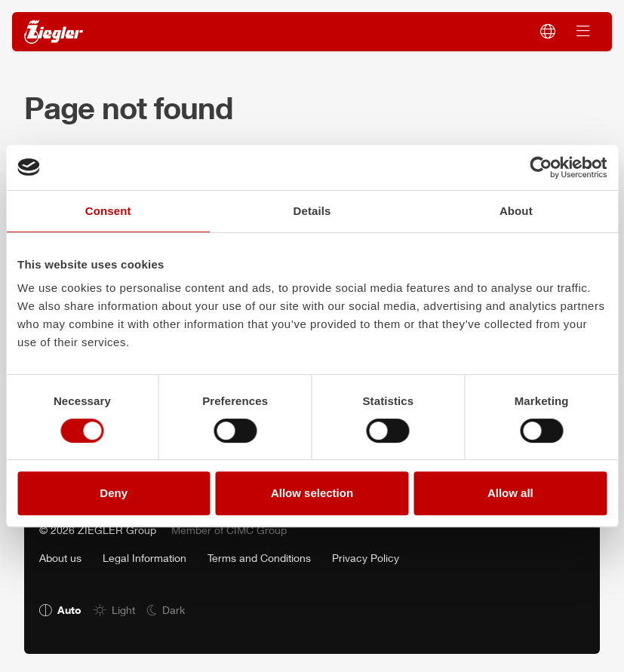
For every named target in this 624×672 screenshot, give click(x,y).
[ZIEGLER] (54, 32)
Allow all (510, 493)
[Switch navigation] (583, 32)
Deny (114, 493)
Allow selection (312, 493)
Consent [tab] (108, 211)
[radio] (60, 610)
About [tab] (516, 211)
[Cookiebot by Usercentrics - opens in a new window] (541, 167)
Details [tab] (312, 211)
